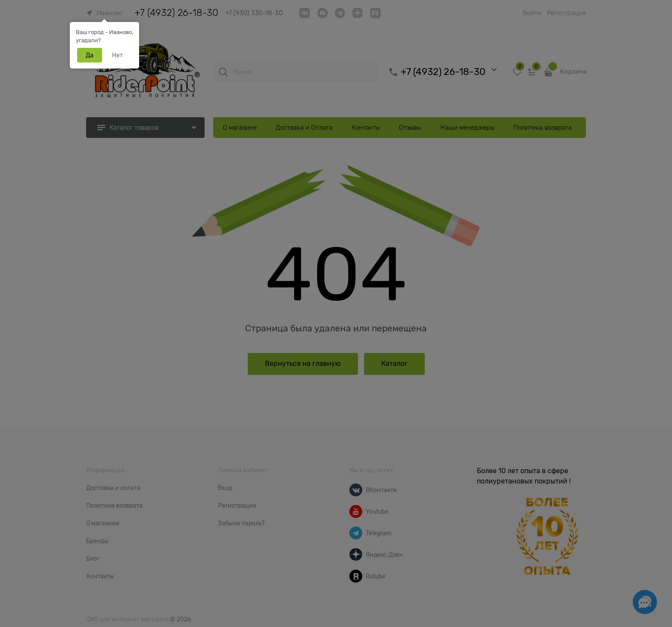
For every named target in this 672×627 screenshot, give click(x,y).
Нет (117, 55)
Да (90, 55)
